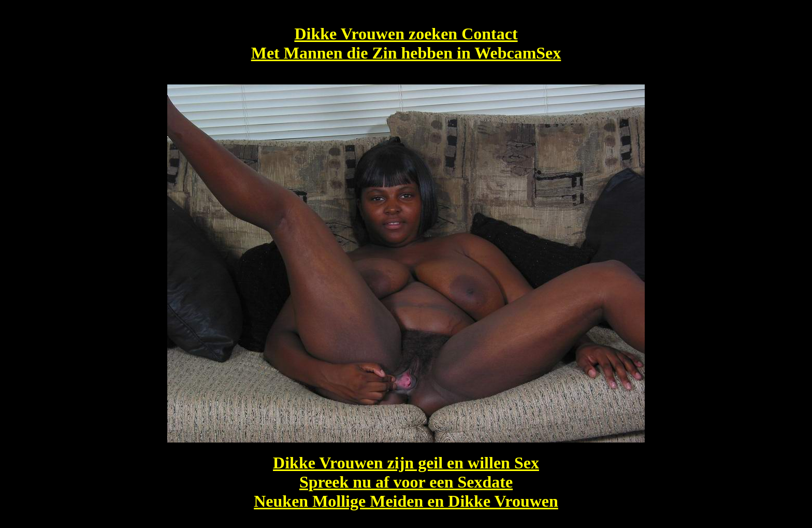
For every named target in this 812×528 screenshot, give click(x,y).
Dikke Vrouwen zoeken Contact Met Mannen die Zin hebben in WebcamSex (406, 43)
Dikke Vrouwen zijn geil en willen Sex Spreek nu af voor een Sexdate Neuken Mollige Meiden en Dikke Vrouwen (406, 482)
